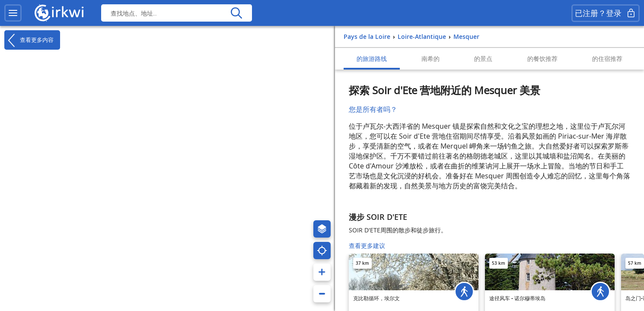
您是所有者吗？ (373, 109)
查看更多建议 (367, 246)
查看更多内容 (29, 40)
